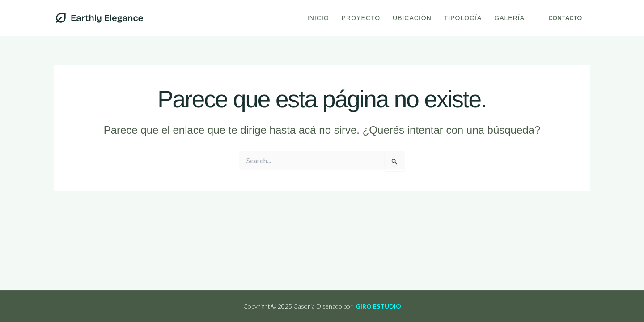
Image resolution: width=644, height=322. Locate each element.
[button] (565, 18)
